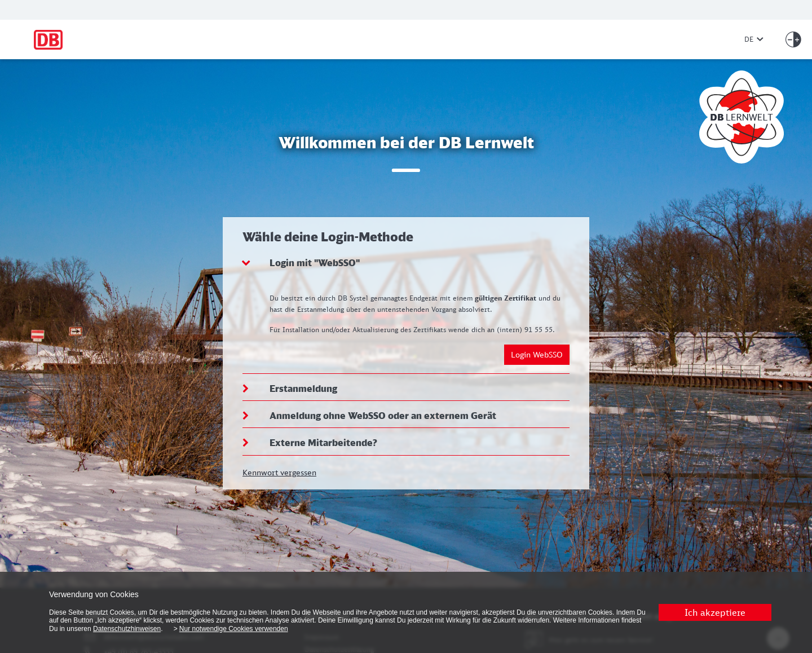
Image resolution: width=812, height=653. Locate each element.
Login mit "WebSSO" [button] (315, 263)
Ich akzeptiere (715, 612)
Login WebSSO (537, 354)
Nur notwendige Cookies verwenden (234, 629)
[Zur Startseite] (381, 39)
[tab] (406, 263)
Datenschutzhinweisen (127, 629)
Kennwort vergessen (279, 472)
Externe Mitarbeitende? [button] (323, 443)
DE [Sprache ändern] (754, 39)
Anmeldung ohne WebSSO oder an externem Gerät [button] (383, 416)
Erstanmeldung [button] (303, 389)
